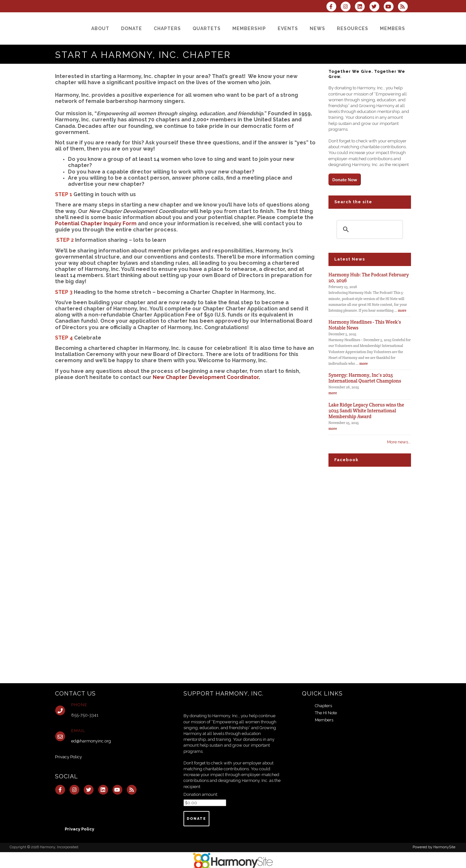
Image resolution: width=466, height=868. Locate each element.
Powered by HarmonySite (434, 847)
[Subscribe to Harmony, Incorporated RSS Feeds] (404, 7)
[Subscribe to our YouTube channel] (391, 7)
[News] (317, 28)
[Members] (393, 28)
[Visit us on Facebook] (333, 7)
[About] (100, 28)
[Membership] (249, 28)
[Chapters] (167, 28)
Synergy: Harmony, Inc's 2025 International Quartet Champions (365, 378)
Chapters (323, 706)
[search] (369, 230)
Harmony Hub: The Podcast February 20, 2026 (369, 278)
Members (324, 720)
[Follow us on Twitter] (376, 7)
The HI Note (326, 713)
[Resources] (353, 28)
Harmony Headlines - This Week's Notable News (365, 325)
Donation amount (200, 794)
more (402, 310)
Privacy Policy (68, 757)
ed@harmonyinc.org (91, 741)
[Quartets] (207, 28)
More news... (399, 442)
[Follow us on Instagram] (348, 7)
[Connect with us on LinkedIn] (362, 7)
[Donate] (132, 28)
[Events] (288, 28)
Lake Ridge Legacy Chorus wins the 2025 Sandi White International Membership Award (366, 411)
